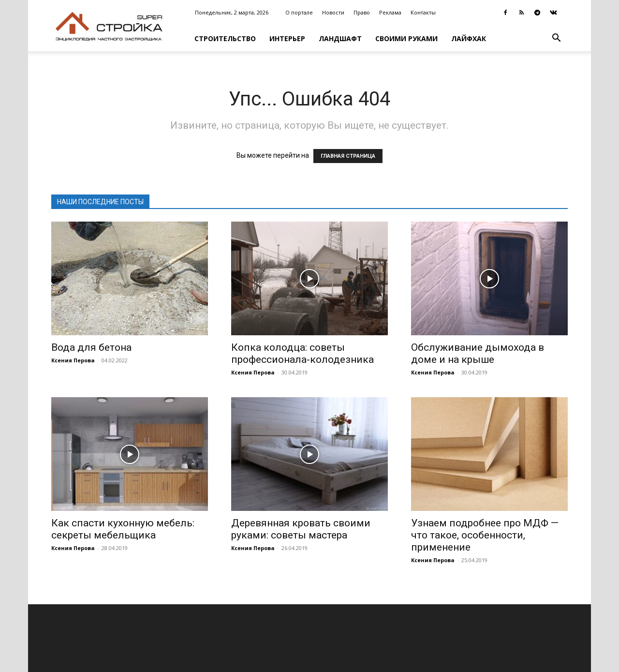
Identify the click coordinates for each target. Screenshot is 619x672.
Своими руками (406, 38)
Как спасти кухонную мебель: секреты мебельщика (123, 529)
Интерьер (287, 38)
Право (362, 12)
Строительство (225, 38)
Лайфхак (469, 38)
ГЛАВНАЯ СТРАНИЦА (348, 156)
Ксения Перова (73, 360)
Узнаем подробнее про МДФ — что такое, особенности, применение (485, 535)
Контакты (423, 12)
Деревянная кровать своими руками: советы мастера (301, 529)
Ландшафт (340, 38)
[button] (556, 39)
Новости (333, 12)
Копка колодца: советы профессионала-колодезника (302, 353)
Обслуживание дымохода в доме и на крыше (478, 353)
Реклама (390, 12)
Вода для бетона (91, 347)
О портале (299, 12)
